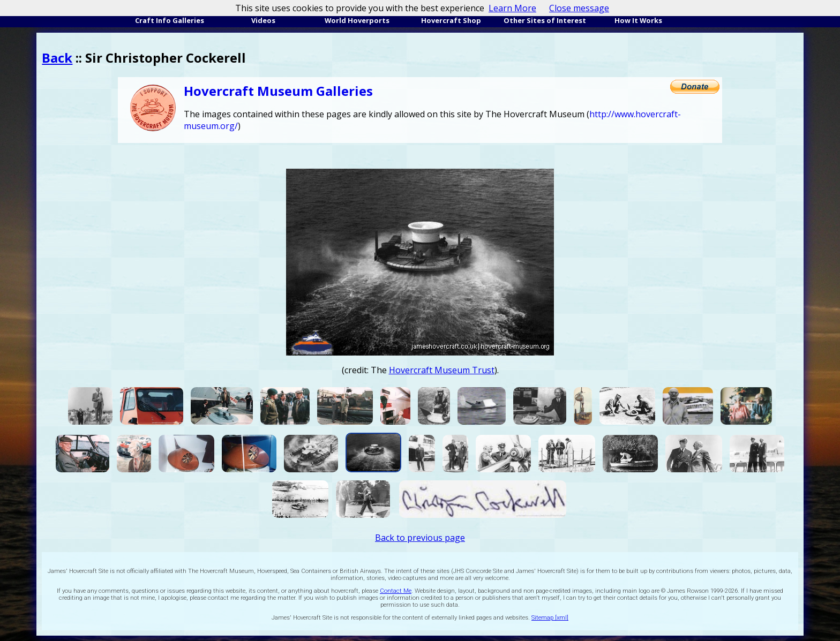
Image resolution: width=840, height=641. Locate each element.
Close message (579, 8)
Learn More (512, 8)
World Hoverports (357, 20)
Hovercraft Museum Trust (442, 370)
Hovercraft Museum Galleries (278, 91)
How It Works (638, 20)
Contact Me (396, 591)
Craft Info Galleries (170, 20)
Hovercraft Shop (451, 20)
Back (57, 58)
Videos (263, 20)
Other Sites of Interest (545, 20)
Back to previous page (420, 538)
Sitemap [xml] (550, 618)
